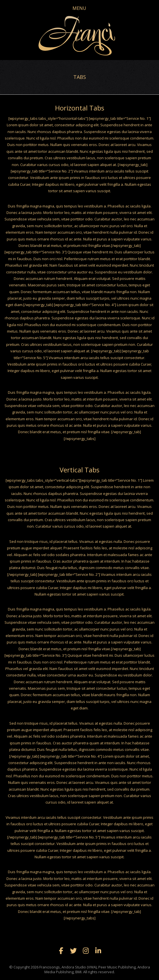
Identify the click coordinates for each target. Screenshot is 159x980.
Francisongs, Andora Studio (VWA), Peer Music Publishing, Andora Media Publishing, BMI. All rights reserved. (95, 969)
